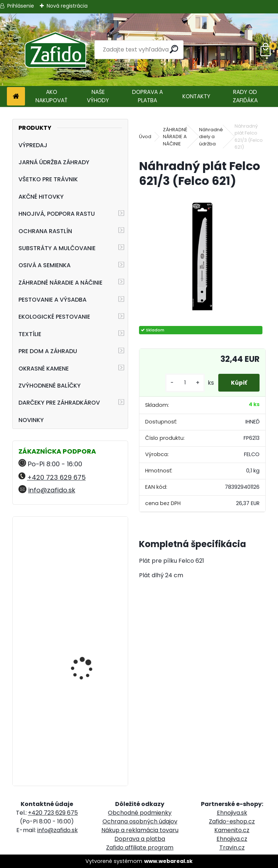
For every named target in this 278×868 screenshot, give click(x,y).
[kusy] (181, 383)
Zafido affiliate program (140, 848)
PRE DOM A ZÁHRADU (48, 351)
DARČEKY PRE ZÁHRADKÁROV (59, 403)
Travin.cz (232, 848)
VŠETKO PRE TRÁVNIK (48, 179)
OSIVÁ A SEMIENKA (45, 265)
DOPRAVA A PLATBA (148, 96)
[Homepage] (16, 97)
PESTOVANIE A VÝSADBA (52, 300)
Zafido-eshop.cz (232, 821)
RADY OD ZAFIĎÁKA (245, 96)
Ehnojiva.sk (232, 813)
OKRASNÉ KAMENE (44, 369)
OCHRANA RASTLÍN (45, 231)
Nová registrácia (67, 6)
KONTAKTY (196, 96)
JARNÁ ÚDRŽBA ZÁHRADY (54, 162)
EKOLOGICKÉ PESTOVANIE (54, 317)
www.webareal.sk (168, 861)
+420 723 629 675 (56, 477)
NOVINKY (31, 420)
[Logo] (55, 50)
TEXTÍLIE (30, 334)
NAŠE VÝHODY (98, 96)
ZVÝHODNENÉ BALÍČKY (50, 386)
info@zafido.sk (52, 490)
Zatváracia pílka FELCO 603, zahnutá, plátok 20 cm (90, 558)
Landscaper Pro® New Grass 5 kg (87, 625)
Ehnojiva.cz (232, 839)
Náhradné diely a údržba (211, 137)
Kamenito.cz (232, 830)
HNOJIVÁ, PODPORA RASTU (57, 214)
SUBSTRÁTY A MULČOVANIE (57, 248)
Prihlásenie (21, 6)
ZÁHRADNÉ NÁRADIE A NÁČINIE (60, 283)
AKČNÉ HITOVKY (41, 197)
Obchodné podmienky (140, 813)
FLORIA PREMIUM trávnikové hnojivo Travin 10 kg (83, 729)
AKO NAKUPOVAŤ (51, 96)
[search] (175, 49)
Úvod (145, 137)
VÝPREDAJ (33, 145)
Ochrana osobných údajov (140, 821)
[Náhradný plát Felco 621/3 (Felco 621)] (202, 258)
